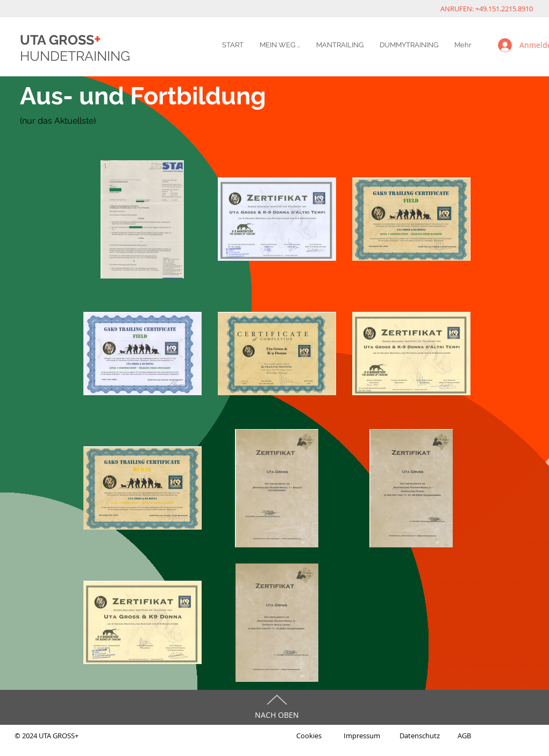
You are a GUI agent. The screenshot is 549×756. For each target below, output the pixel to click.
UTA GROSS (60, 40)
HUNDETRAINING (75, 56)
